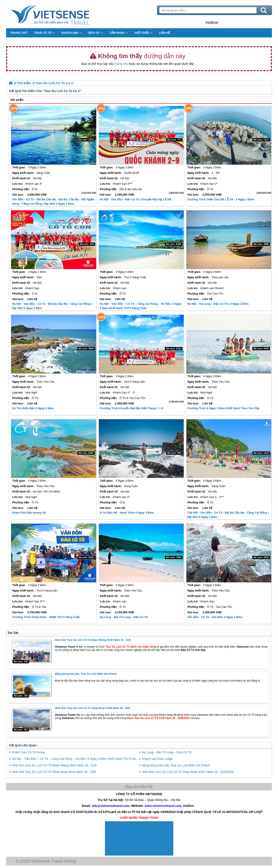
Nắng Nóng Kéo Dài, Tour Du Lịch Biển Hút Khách (88, 674)
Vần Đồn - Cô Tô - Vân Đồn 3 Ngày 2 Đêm (214, 617)
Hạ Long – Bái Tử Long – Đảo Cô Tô (124, 617)
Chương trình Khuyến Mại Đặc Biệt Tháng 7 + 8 (132, 408)
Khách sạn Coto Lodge (157, 758)
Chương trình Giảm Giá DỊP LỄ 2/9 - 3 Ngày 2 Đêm (220, 199)
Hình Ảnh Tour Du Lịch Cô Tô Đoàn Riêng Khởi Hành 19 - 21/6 (95, 640)
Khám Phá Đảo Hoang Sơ (31, 512)
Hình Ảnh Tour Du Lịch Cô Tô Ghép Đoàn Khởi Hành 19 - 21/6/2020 (188, 771)
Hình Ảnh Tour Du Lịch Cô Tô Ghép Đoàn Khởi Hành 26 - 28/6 (95, 707)
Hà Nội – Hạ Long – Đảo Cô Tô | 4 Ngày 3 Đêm (217, 304)
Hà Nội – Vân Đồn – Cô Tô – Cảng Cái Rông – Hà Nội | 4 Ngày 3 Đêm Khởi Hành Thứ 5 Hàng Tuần (82, 758)
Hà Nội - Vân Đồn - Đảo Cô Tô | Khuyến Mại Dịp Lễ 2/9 (136, 199)
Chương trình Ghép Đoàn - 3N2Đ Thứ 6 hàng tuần (48, 617)
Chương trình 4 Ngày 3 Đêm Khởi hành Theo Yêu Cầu (223, 408)
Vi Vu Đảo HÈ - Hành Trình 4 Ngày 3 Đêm (127, 512)
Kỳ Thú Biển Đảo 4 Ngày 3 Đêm (35, 408)
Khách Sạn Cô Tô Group (31, 752)
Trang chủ (121, 64)
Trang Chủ (63, 14)
